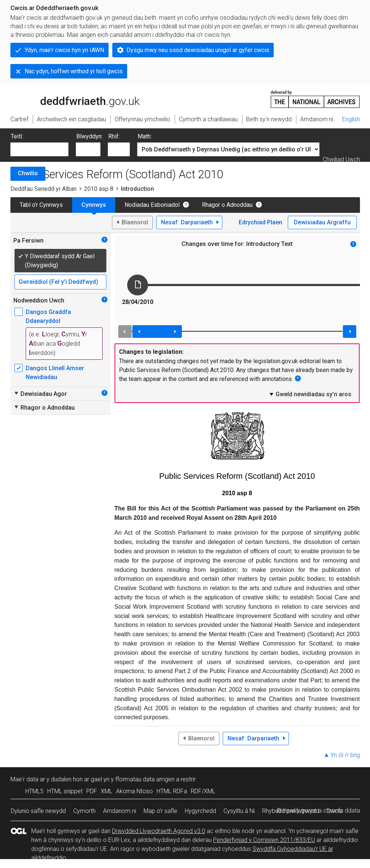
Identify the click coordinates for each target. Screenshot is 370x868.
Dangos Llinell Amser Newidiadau (55, 373)
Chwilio (28, 173)
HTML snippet (65, 791)
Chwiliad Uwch (341, 159)
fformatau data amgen (145, 779)
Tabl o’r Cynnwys (41, 205)
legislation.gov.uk (69, 99)
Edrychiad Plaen (260, 222)
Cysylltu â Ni (239, 811)
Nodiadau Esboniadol (152, 205)
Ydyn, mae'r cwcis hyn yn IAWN (64, 50)
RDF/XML (203, 791)
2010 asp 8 (99, 189)
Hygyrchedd (200, 811)
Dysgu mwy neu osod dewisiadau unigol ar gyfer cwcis (198, 50)
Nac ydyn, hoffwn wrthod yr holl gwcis (74, 71)
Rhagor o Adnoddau (227, 205)
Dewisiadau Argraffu (322, 222)
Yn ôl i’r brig (345, 755)
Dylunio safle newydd (38, 811)
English (351, 119)
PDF (92, 791)
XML (107, 791)
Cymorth (84, 811)
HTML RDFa (172, 791)
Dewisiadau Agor (40, 394)
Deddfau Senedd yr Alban (44, 189)
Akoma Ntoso (134, 791)
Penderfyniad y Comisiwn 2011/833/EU (264, 840)
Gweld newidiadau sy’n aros (310, 394)
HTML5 (34, 791)
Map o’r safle (160, 811)
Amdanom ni (120, 811)
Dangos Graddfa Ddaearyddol (48, 316)
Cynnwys (94, 205)
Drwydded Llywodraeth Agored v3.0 (159, 831)
